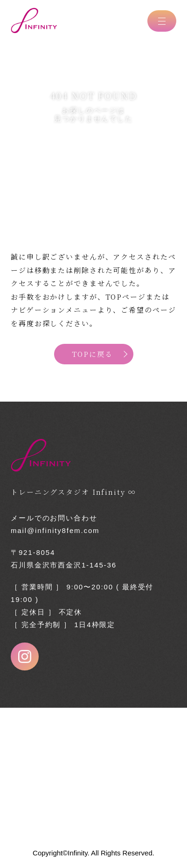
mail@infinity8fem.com (55, 530)
